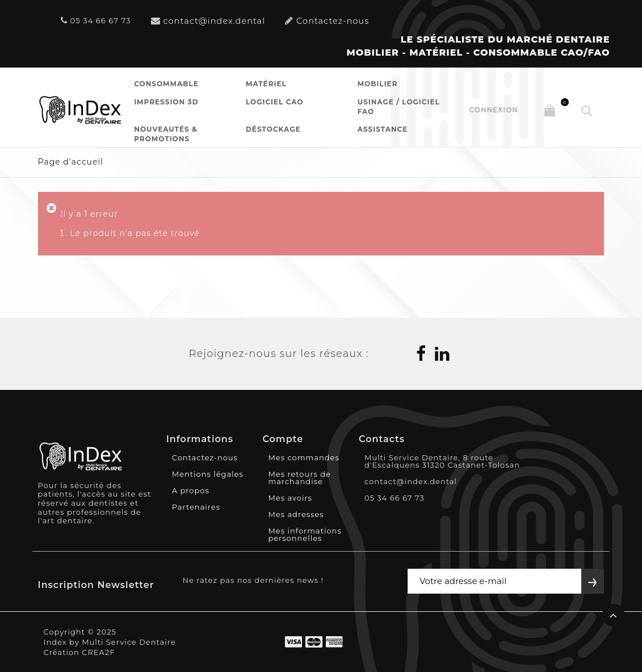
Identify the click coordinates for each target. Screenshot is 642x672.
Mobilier (378, 84)
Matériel (266, 84)
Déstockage (273, 129)
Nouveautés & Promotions (166, 134)
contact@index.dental (208, 21)
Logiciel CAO (274, 102)
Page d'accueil (71, 162)
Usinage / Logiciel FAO (399, 107)
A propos (191, 490)
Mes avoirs (290, 498)
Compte (283, 439)
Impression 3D (166, 102)
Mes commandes (303, 457)
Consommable (166, 84)
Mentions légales (208, 474)
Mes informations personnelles (305, 534)
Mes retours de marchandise (299, 478)
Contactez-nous (327, 21)
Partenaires (196, 507)
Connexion (494, 110)
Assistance (383, 129)
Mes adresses (296, 514)
